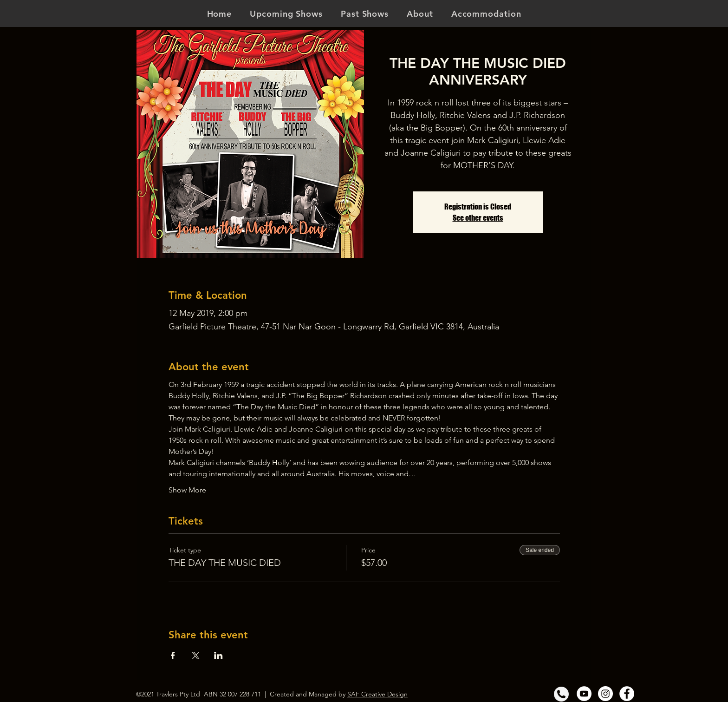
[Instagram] (605, 694)
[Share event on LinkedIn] (218, 656)
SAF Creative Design (377, 694)
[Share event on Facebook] (173, 656)
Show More (187, 490)
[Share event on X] (196, 656)
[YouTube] (584, 694)
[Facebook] (627, 694)
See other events (478, 218)
